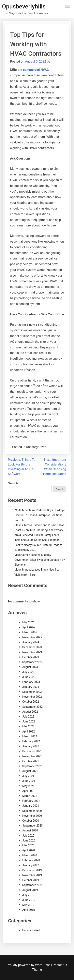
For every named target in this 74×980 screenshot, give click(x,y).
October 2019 (31, 880)
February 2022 (31, 741)
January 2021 (31, 806)
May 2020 (28, 845)
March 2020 (30, 855)
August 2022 (30, 712)
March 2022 (30, 736)
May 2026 (28, 622)
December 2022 (32, 692)
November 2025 (32, 637)
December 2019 (32, 870)
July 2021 (28, 776)
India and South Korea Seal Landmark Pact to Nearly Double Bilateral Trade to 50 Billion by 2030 (38, 545)
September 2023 (32, 662)
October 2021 (31, 761)
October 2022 (31, 702)
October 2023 (31, 657)
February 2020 (31, 860)
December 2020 (32, 811)
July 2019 (28, 895)
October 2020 (31, 821)
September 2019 (32, 885)
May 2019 (28, 905)
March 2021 (30, 796)
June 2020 (29, 841)
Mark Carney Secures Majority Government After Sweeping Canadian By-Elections (40, 560)
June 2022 (29, 721)
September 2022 (32, 707)
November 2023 (32, 652)
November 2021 (32, 756)
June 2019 (29, 900)
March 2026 (30, 632)
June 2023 (29, 677)
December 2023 (32, 647)
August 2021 (30, 771)
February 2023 (31, 682)
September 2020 (32, 826)
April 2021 (29, 791)
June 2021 (29, 781)
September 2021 (32, 766)
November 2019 (32, 875)
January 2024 (31, 642)
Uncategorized (31, 930)
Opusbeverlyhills (24, 6)
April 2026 (29, 627)
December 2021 (32, 751)
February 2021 (31, 801)
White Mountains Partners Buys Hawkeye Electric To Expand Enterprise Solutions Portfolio (40, 515)
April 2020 (29, 850)
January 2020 (31, 865)
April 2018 (29, 910)
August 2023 (30, 667)
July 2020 (28, 836)
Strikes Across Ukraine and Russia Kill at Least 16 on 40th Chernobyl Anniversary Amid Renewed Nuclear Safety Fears (39, 530)
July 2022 (28, 717)
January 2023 (31, 687)
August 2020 (30, 830)
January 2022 (31, 746)
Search (13, 483)
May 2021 (28, 786)
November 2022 (32, 697)
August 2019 (30, 890)
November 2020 (32, 816)
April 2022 (29, 732)
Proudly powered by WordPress (29, 965)
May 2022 (28, 726)
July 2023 (28, 672)
